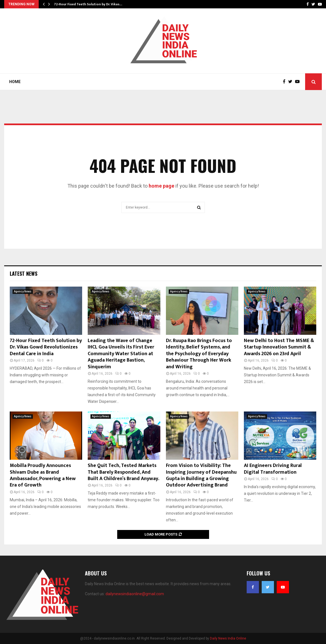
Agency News (23, 291)
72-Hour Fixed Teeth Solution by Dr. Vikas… (88, 4)
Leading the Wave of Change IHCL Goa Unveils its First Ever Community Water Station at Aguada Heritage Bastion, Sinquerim (121, 354)
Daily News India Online (228, 638)
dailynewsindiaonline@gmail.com (135, 594)
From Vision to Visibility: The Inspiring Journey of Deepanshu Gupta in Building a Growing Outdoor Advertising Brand (201, 475)
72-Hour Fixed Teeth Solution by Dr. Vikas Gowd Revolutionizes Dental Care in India (46, 347)
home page (161, 186)
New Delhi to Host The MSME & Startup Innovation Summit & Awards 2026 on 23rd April (279, 347)
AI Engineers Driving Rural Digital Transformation (273, 469)
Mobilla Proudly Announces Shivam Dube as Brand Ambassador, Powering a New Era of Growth (43, 475)
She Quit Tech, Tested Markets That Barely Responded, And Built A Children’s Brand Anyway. (123, 472)
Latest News (24, 273)
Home (15, 82)
